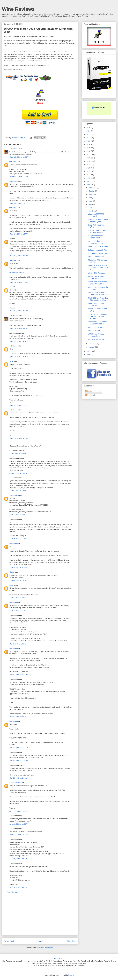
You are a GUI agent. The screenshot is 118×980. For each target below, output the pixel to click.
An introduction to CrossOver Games (96, 242)
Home (40, 941)
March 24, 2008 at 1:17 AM (19, 234)
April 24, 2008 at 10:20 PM (19, 568)
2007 (89, 351)
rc (10, 239)
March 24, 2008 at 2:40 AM (19, 256)
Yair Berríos (14, 149)
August (91, 194)
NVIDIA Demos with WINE (98, 253)
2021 (89, 141)
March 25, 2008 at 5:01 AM (19, 357)
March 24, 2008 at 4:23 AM (19, 328)
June (91, 201)
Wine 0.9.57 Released (97, 327)
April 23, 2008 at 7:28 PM (18, 515)
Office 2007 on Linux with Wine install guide (98, 231)
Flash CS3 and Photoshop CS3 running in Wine (98, 299)
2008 (89, 185)
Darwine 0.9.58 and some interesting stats (98, 221)
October (92, 191)
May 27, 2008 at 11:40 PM (19, 761)
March (91, 211)
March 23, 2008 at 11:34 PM (19, 157)
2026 (89, 128)
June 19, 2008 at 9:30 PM (18, 888)
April (90, 208)
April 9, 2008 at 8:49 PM (18, 453)
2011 (89, 175)
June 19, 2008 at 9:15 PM (18, 859)
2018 (89, 151)
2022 (89, 138)
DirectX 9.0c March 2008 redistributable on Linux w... (98, 268)
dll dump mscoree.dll (17, 272)
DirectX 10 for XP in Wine (98, 247)
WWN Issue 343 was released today (96, 277)
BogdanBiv (14, 181)
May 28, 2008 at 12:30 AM (19, 778)
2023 (89, 134)
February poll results (96, 339)
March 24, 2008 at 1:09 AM (19, 177)
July (90, 198)
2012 (89, 171)
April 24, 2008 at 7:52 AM (18, 539)
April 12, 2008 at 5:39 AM (18, 473)
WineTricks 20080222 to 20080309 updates (97, 323)
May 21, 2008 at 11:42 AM (19, 748)
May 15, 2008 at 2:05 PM (18, 717)
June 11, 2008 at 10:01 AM (19, 811)
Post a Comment (13, 892)
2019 (89, 148)
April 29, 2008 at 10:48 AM (19, 598)
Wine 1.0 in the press (96, 257)
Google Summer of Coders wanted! (95, 237)
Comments (90, 395)
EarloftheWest (15, 783)
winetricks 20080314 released (96, 304)
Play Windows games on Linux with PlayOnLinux (98, 294)
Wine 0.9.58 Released (97, 273)
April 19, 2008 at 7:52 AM (18, 491)
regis (11, 585)
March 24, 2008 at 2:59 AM (19, 282)
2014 (89, 165)
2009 (89, 181)
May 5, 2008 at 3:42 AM (18, 644)
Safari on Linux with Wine (98, 250)
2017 (89, 155)
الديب (11, 361)
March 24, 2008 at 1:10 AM (19, 203)
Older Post (71, 941)
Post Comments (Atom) (45, 947)
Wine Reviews (18, 9)
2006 (89, 354)
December (93, 188)
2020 (89, 144)
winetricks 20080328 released (96, 215)
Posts (88, 391)
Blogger (71, 975)
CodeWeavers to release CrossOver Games (98, 283)
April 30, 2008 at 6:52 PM (18, 611)
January (92, 347)
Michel (12, 572)
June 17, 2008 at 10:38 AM (19, 835)
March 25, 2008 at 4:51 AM (19, 341)
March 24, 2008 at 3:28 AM (19, 311)
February (92, 344)
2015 (89, 161)
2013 (89, 168)
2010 (89, 178)
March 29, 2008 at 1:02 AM (19, 405)
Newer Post (9, 941)
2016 (89, 158)
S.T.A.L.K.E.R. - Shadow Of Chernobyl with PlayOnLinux (98, 316)
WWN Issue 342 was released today (96, 335)
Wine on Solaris (94, 331)
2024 (89, 131)
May (90, 204)
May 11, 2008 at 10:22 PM (19, 675)
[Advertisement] (40, 916)
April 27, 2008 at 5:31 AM (18, 580)
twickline (13, 162)
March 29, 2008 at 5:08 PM (19, 438)
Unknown (13, 495)
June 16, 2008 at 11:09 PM (19, 824)
